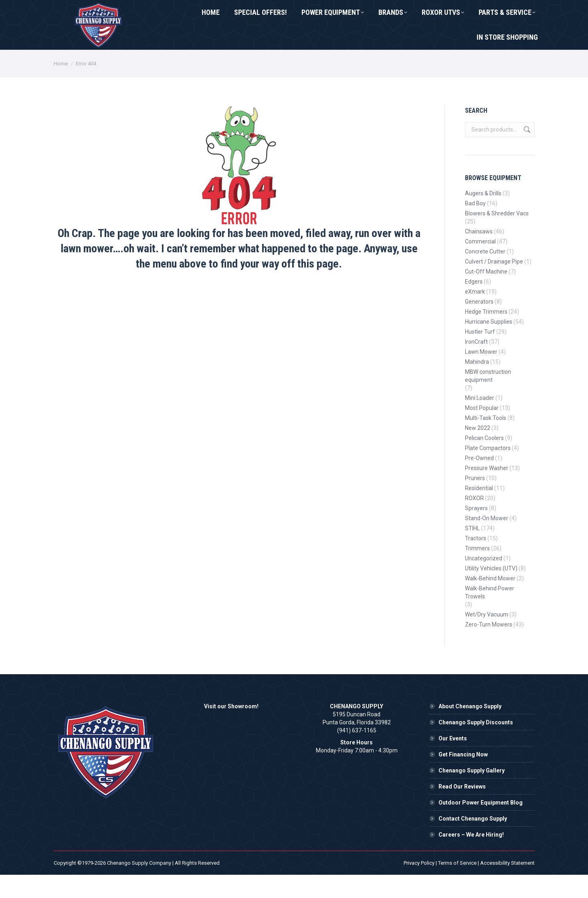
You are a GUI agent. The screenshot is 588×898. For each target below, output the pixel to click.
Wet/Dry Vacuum (487, 638)
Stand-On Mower (487, 541)
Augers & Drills (483, 217)
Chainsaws (479, 255)
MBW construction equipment (488, 399)
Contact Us (147, 12)
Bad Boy (475, 227)
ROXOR (474, 521)
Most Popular (482, 431)
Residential (479, 511)
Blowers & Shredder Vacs (497, 237)
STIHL (472, 551)
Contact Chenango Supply (473, 842)
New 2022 (478, 451)
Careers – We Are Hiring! (471, 858)
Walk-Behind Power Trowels (490, 616)
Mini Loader (480, 421)
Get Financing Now (463, 778)
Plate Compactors (488, 471)
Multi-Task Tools (486, 441)
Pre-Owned (479, 481)
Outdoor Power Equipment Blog (481, 826)
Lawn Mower (481, 375)
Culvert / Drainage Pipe (494, 285)
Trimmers (477, 572)
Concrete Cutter (485, 275)
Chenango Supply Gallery (472, 794)
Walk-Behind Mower (490, 602)
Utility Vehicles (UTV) (491, 592)
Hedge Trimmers (486, 335)
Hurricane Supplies (489, 345)
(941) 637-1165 (85, 12)
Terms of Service (457, 886)
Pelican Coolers (484, 461)
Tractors (476, 562)
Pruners (475, 501)
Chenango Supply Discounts (476, 746)
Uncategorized (484, 582)
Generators (479, 325)
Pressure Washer (487, 491)
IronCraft (476, 365)
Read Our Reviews (462, 810)
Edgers (474, 305)
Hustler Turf (480, 355)
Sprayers (476, 531)
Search (526, 153)
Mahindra (477, 385)
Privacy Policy (419, 886)
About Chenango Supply (470, 730)
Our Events (453, 762)
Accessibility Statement (507, 886)
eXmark (475, 315)
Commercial (480, 265)
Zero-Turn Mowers (489, 648)
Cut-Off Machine (486, 295)
